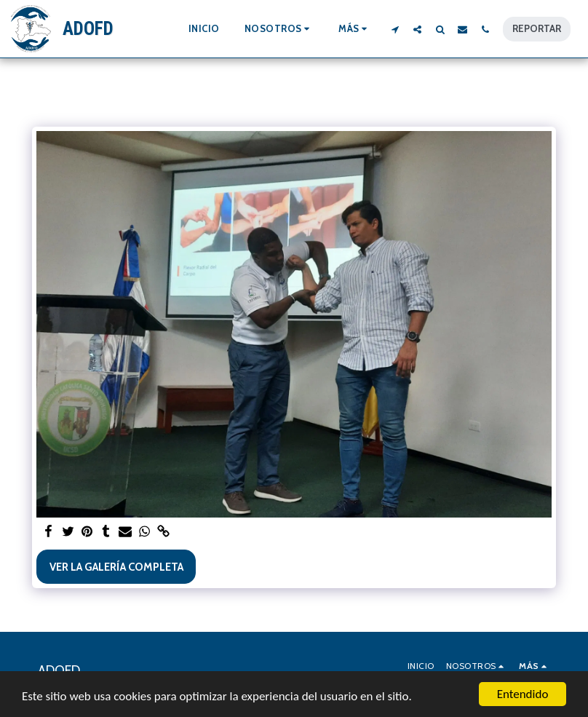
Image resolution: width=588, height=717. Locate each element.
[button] (279, 29)
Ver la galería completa (116, 567)
